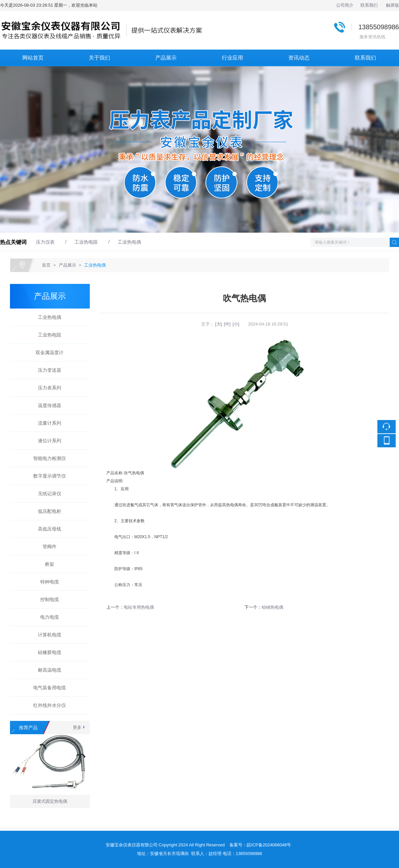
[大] (218, 324)
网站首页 (33, 58)
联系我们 (369, 5)
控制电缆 (47, 599)
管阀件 (47, 546)
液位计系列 (47, 441)
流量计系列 (47, 423)
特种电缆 (47, 582)
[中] (227, 324)
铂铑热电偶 (272, 607)
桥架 (47, 564)
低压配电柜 (47, 511)
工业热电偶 (129, 242)
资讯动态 (299, 58)
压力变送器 (47, 370)
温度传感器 (47, 405)
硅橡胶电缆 (47, 652)
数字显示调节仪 (47, 476)
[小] (236, 324)
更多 (77, 727)
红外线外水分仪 (47, 705)
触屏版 (393, 5)
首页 (46, 265)
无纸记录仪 (47, 494)
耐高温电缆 (47, 670)
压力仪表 (45, 242)
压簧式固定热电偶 (50, 802)
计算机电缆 (47, 635)
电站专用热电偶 (139, 607)
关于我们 (99, 58)
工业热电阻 (86, 242)
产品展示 (166, 58)
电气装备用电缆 (47, 688)
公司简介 (345, 5)
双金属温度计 (47, 352)
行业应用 (232, 58)
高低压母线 (47, 529)
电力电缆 (47, 617)
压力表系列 (47, 388)
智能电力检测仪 (47, 458)
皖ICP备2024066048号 (269, 845)
